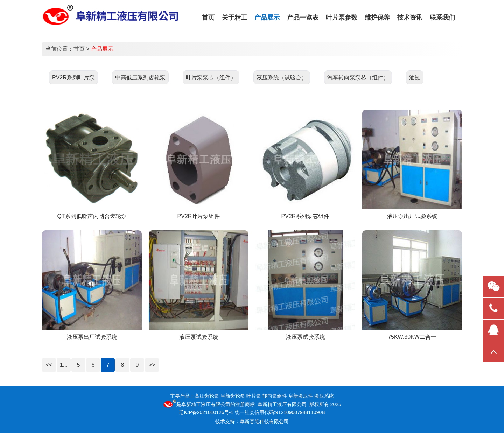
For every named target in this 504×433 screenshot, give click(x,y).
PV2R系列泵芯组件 (306, 216)
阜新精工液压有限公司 (206, 404)
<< (49, 365)
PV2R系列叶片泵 (73, 78)
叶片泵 (254, 396)
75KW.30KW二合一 (412, 337)
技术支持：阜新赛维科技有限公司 (252, 421)
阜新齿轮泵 (233, 396)
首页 (79, 49)
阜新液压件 (301, 396)
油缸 (415, 78)
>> (152, 365)
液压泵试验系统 (199, 337)
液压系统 (324, 396)
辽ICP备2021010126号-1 (206, 412)
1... (64, 365)
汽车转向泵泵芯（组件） (358, 78)
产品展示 (102, 49)
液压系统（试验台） (282, 78)
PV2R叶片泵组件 (199, 216)
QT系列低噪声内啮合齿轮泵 (92, 216)
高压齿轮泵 (207, 396)
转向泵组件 (275, 396)
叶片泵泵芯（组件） (211, 78)
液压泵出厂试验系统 (412, 216)
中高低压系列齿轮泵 (140, 78)
